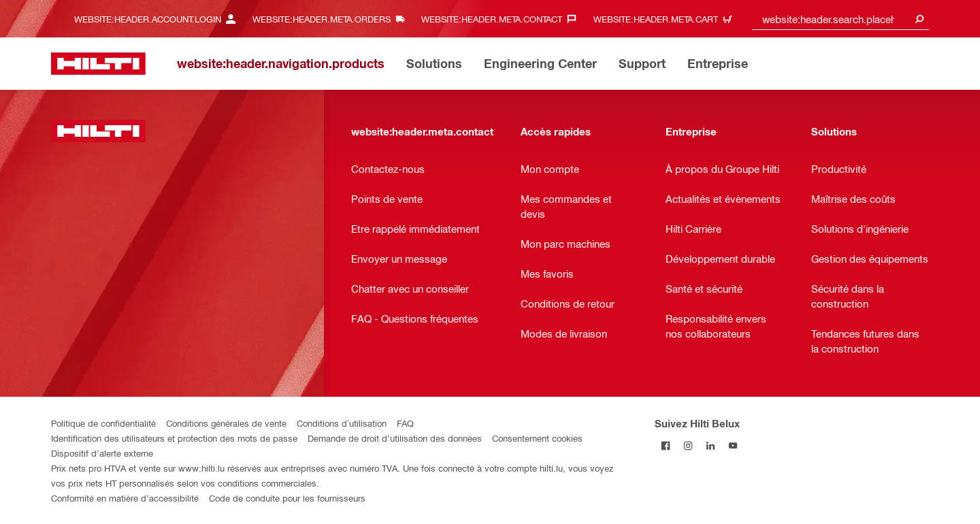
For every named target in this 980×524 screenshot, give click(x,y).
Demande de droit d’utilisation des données (395, 438)
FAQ (405, 423)
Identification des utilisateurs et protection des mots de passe (174, 438)
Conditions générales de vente (226, 423)
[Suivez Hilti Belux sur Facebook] (666, 445)
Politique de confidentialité (103, 423)
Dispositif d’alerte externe (102, 453)
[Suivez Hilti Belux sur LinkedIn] (711, 445)
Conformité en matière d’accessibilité (125, 498)
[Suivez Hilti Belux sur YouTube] (733, 445)
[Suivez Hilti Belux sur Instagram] (688, 445)
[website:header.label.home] (98, 64)
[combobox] (840, 19)
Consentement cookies (537, 438)
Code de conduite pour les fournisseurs (287, 498)
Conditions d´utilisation (342, 423)
